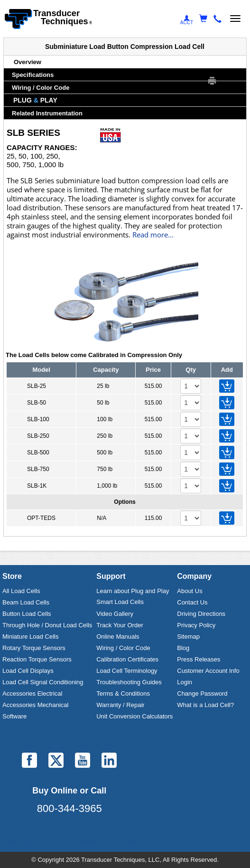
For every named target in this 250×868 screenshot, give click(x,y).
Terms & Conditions (123, 693)
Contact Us (192, 602)
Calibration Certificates (127, 659)
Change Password (202, 693)
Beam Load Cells (26, 602)
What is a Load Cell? (205, 705)
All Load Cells (21, 591)
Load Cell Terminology (127, 671)
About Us (190, 591)
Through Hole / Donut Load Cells (47, 625)
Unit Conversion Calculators (134, 716)
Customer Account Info (208, 671)
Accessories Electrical (32, 693)
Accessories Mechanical (35, 705)
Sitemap (188, 637)
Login (185, 682)
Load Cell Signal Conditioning (43, 682)
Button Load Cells (27, 614)
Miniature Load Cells (31, 637)
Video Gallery (115, 614)
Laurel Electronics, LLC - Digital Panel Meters (69, 841)
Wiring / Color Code (123, 648)
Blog (183, 648)
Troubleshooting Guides (129, 682)
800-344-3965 (69, 808)
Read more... (153, 235)
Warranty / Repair (120, 705)
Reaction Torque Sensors (37, 659)
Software (14, 716)
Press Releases (199, 659)
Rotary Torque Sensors (34, 648)
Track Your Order (120, 625)
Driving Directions (201, 614)
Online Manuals (118, 637)
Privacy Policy (196, 625)
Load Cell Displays (28, 671)
